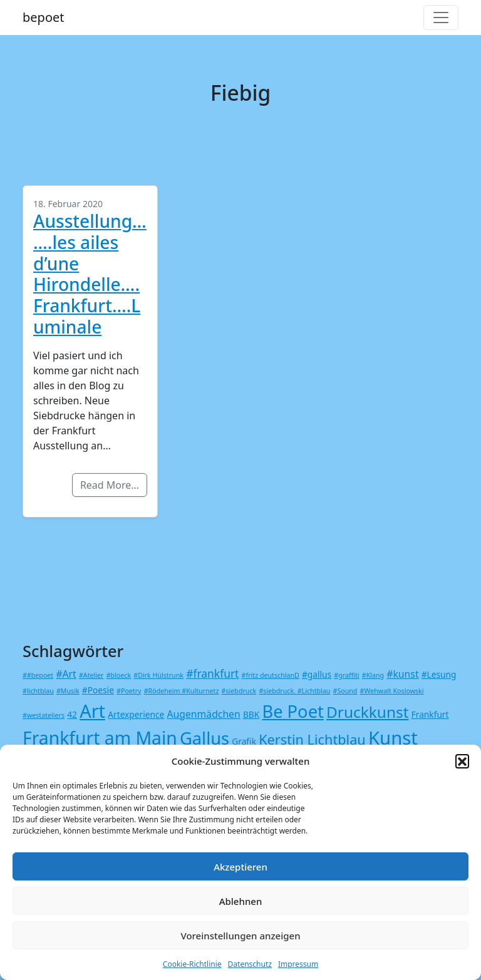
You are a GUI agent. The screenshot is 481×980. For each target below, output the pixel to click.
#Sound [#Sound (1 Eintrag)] (345, 691)
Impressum (298, 964)
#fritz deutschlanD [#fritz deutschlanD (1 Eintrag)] (271, 675)
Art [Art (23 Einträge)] (92, 711)
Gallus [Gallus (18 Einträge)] (204, 738)
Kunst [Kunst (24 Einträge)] (393, 738)
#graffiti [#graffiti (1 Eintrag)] (346, 675)
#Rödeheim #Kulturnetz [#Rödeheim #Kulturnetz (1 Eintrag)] (182, 691)
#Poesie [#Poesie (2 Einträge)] (98, 690)
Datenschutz (250, 964)
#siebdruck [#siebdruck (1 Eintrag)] (239, 691)
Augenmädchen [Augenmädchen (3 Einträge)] (203, 714)
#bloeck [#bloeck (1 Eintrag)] (119, 675)
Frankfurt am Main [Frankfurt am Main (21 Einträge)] (100, 738)
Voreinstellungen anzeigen (240, 936)
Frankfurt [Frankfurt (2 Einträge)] (430, 714)
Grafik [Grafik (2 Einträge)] (244, 741)
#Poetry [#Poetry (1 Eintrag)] (129, 691)
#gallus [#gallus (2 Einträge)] (317, 674)
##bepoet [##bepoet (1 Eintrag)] (38, 675)
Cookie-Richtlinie (192, 964)
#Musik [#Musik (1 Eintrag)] (68, 691)
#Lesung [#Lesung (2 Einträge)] (439, 674)
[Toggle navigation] (441, 18)
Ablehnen (241, 901)
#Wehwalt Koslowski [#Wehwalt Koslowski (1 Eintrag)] (392, 691)
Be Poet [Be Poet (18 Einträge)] (292, 711)
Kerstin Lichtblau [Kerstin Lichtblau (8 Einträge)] (312, 739)
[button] (462, 761)
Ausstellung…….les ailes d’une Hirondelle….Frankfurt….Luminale (90, 274)
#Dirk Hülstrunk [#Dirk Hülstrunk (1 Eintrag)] (158, 675)
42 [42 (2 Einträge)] (72, 714)
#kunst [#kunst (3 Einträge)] (402, 674)
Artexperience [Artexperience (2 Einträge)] (136, 714)
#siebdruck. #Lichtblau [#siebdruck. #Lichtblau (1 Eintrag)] (294, 691)
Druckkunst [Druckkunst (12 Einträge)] (367, 712)
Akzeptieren (240, 867)
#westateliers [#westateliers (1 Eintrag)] (44, 715)
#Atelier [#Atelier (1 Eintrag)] (91, 675)
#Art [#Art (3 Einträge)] (66, 674)
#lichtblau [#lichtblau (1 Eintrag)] (38, 691)
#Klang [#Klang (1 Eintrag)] (373, 675)
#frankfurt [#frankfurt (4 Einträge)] (212, 673)
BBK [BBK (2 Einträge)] (251, 714)
